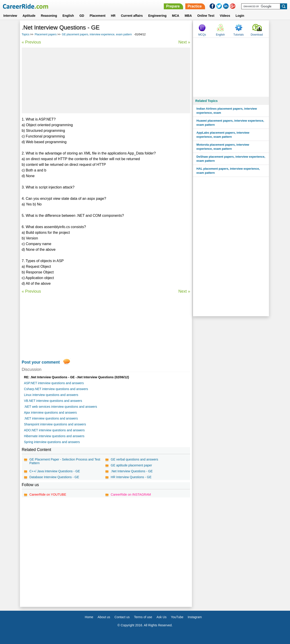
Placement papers (46, 34)
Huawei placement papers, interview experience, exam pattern (230, 123)
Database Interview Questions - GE (54, 477)
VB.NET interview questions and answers (53, 401)
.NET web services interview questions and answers (61, 407)
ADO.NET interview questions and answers (54, 430)
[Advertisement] (106, 80)
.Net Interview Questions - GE (132, 471)
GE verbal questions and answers (134, 459)
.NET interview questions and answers (51, 418)
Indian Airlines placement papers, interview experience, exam (227, 111)
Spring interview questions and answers (52, 442)
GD (82, 16)
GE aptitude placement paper (131, 465)
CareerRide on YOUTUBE (48, 494)
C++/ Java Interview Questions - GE (55, 471)
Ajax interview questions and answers (50, 412)
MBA (188, 16)
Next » (184, 42)
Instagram (195, 617)
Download (257, 35)
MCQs (202, 35)
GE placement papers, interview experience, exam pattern (97, 34)
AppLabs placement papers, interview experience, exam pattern (223, 135)
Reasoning (49, 16)
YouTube (177, 617)
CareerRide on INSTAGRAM (131, 494)
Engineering (157, 16)
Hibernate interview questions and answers (54, 436)
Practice (195, 6)
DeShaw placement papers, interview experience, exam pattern (231, 159)
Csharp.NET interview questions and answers (56, 389)
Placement (97, 16)
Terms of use (143, 617)
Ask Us (162, 617)
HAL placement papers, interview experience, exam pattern (228, 171)
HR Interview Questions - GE (131, 477)
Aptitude (29, 16)
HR (113, 16)
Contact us (122, 617)
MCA (176, 16)
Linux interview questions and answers (51, 395)
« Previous (31, 42)
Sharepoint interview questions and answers (55, 424)
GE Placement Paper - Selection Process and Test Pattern (65, 461)
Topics (26, 34)
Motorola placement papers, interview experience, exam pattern (223, 147)
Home (89, 617)
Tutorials (239, 35)
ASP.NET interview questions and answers (54, 383)
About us (104, 617)
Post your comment (41, 362)
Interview (10, 16)
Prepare (173, 6)
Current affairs (132, 16)
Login (240, 16)
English (68, 16)
